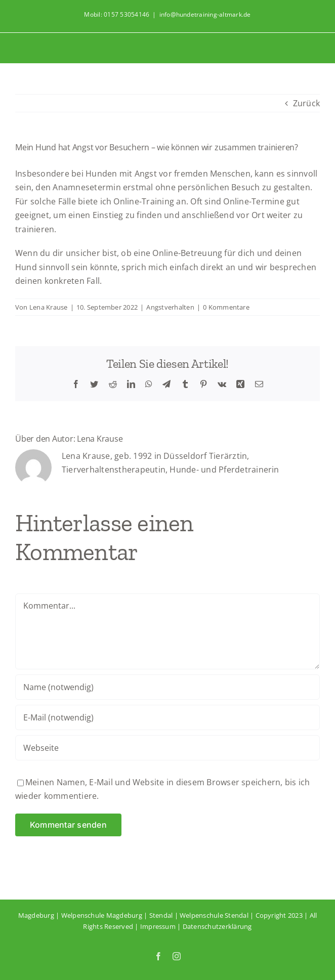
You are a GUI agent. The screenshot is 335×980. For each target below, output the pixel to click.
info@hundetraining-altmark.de (205, 14)
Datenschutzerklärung (217, 926)
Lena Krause (49, 307)
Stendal (161, 915)
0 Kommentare (226, 307)
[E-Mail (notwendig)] (167, 717)
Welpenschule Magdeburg (102, 915)
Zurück (306, 103)
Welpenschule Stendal (214, 915)
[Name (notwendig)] (167, 687)
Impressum (158, 926)
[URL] (167, 748)
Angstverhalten (170, 307)
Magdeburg (36, 915)
